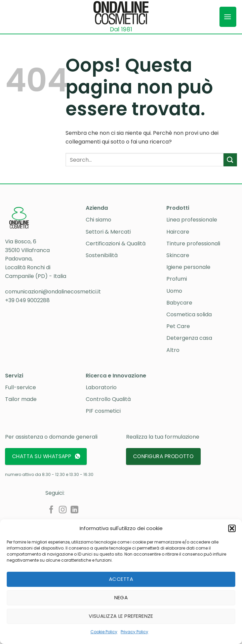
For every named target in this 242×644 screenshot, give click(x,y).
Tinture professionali (193, 244)
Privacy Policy (134, 632)
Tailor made (21, 399)
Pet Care (178, 326)
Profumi (177, 279)
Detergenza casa (189, 338)
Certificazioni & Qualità (116, 244)
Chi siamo (98, 220)
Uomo (174, 291)
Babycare (179, 303)
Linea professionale (192, 220)
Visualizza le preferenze (121, 616)
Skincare (178, 255)
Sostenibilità (102, 255)
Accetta (121, 579)
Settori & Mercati (108, 232)
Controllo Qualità (108, 399)
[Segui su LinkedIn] (74, 510)
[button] (232, 528)
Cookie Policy (104, 632)
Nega (121, 597)
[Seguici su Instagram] (63, 510)
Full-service (21, 387)
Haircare (178, 232)
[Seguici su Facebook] (51, 510)
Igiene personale (188, 267)
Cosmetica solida (189, 314)
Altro (173, 350)
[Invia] (230, 160)
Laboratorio (101, 387)
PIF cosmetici (103, 411)
